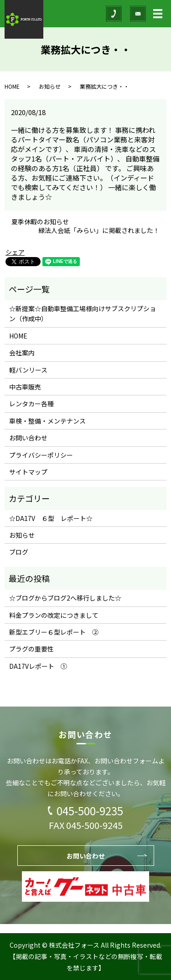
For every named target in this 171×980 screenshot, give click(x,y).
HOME (12, 86)
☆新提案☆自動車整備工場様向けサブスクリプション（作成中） (83, 313)
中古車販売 (25, 387)
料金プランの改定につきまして (54, 615)
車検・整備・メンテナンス (47, 421)
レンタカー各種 (31, 404)
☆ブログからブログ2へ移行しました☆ (65, 598)
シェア (15, 252)
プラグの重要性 (31, 649)
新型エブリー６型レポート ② (54, 632)
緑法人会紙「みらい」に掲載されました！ (99, 230)
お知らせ (50, 86)
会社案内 (22, 353)
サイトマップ (28, 472)
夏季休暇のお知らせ (40, 222)
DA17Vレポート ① (38, 666)
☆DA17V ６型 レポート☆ (51, 518)
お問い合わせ (28, 438)
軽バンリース (28, 370)
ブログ (19, 552)
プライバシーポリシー (41, 455)
